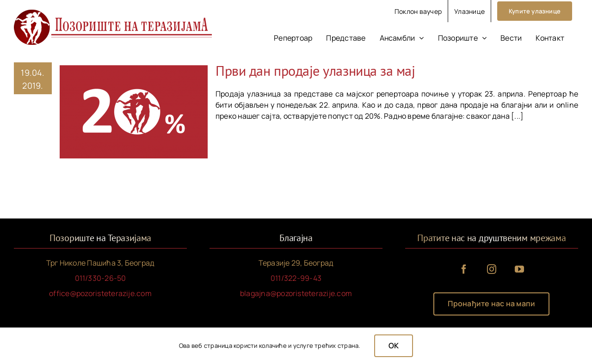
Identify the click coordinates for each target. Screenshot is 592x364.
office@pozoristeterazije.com (100, 293)
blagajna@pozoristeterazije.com (296, 293)
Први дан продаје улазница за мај (315, 70)
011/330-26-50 (101, 278)
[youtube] (519, 269)
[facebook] (464, 269)
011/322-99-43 (296, 278)
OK (394, 346)
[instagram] (492, 269)
